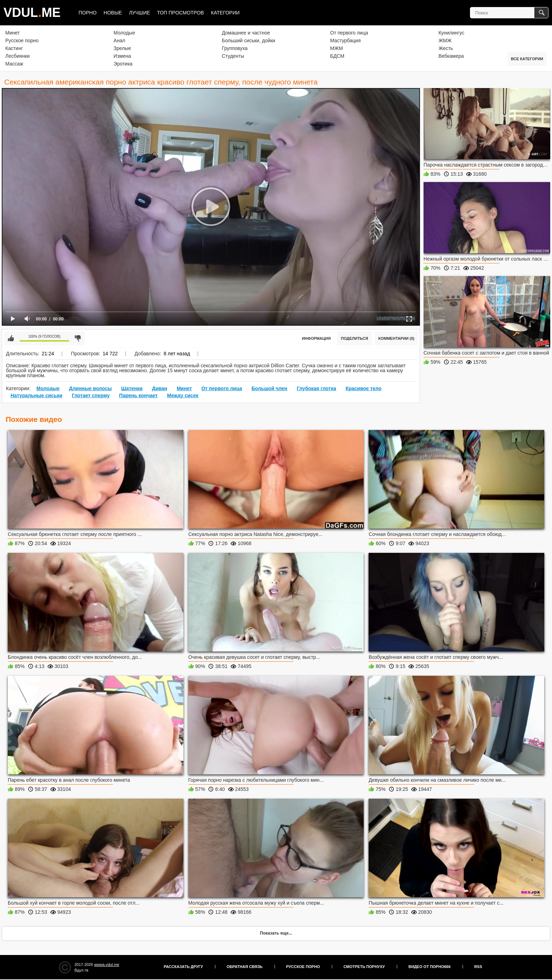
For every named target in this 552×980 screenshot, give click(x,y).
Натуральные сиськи (36, 395)
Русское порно (22, 40)
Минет (12, 33)
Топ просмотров (180, 13)
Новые (113, 13)
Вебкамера (451, 56)
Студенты (233, 56)
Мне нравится (11, 338)
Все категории (527, 59)
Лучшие (139, 13)
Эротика (123, 64)
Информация (316, 338)
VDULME (32, 13)
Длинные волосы (90, 388)
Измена (122, 56)
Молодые (124, 33)
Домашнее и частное (246, 33)
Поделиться (354, 338)
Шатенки (132, 388)
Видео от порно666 (429, 967)
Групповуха (235, 48)
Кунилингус (451, 33)
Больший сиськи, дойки (248, 40)
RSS (478, 967)
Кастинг (14, 48)
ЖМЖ (445, 40)
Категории (225, 13)
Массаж (14, 64)
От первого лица (349, 33)
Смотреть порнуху (364, 967)
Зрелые (123, 48)
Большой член (269, 388)
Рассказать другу (183, 967)
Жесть (446, 48)
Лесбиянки (17, 56)
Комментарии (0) (397, 338)
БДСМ (337, 56)
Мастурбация (346, 40)
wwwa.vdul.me (107, 965)
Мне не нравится (78, 338)
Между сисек (183, 395)
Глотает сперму (91, 395)
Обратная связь (245, 967)
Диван (160, 388)
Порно (87, 13)
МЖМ (337, 48)
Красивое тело (364, 388)
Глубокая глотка (316, 388)
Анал (120, 40)
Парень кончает (138, 395)
